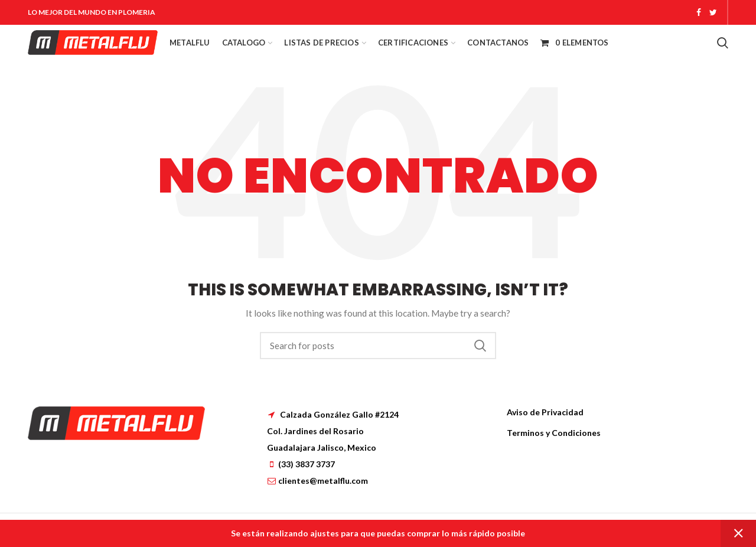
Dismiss (738, 533)
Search (480, 346)
